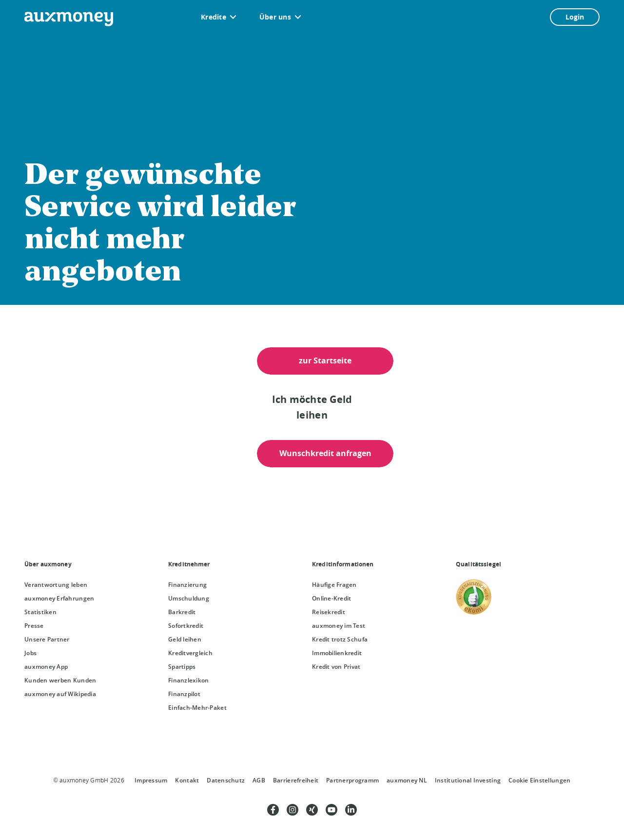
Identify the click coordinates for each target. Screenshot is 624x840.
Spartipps (182, 667)
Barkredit (182, 612)
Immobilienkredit (337, 653)
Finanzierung (187, 585)
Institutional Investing (468, 780)
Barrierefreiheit (296, 780)
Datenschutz (226, 780)
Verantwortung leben (56, 585)
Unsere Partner (47, 639)
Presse (34, 626)
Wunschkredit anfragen (325, 453)
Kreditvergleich (190, 653)
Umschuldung (189, 598)
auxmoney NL (407, 780)
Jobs (30, 653)
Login (575, 17)
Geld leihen (185, 639)
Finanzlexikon (188, 680)
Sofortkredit (186, 626)
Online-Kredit (331, 598)
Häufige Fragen (334, 585)
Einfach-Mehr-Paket (197, 708)
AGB (259, 780)
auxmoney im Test (339, 626)
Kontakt (187, 780)
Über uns (275, 17)
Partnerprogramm (352, 780)
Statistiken (40, 612)
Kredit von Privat (336, 667)
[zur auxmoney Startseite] (69, 19)
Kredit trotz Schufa (340, 639)
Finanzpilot (184, 694)
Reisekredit (329, 612)
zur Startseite (325, 360)
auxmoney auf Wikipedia (60, 694)
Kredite (214, 17)
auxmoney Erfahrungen (59, 598)
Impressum (151, 780)
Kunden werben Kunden (60, 680)
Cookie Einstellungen (539, 780)
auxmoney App (46, 667)
